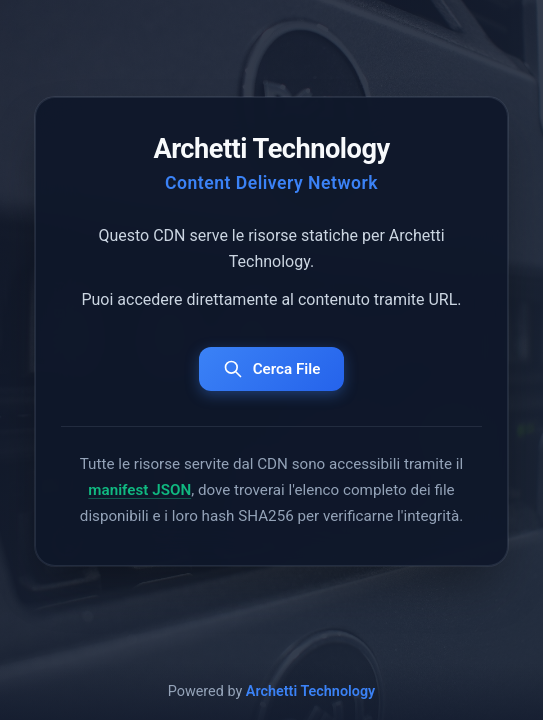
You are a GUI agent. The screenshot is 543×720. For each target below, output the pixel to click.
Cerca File (272, 369)
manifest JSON (139, 490)
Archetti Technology (310, 691)
